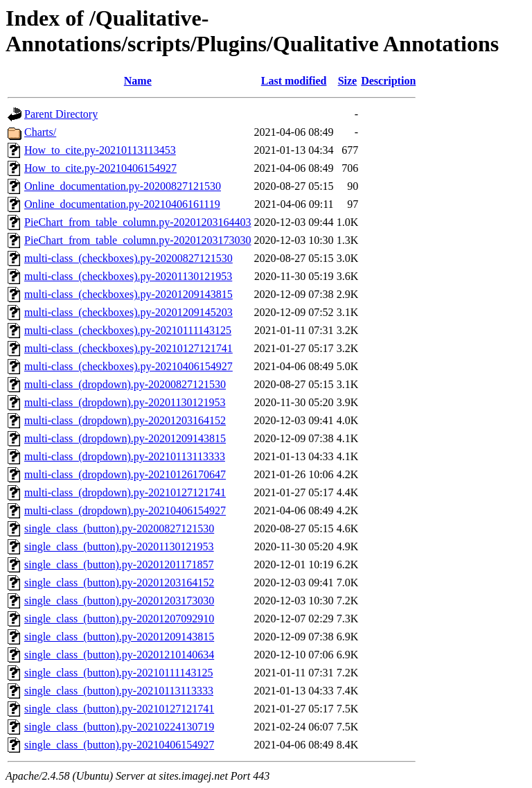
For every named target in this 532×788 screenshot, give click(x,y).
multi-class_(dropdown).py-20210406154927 (125, 510)
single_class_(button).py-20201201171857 (119, 564)
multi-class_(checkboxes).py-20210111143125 (128, 330)
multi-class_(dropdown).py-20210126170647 (125, 474)
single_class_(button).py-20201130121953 (119, 546)
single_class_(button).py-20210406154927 (119, 745)
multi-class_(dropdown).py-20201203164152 (125, 420)
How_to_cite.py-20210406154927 (100, 168)
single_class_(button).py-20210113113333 (119, 691)
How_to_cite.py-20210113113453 (100, 150)
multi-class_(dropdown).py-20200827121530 (125, 384)
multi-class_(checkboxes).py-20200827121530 (128, 258)
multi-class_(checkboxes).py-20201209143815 (128, 294)
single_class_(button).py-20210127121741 (119, 709)
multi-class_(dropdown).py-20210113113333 (125, 456)
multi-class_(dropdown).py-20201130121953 (125, 402)
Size (348, 81)
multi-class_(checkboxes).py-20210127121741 (128, 348)
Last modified (294, 81)
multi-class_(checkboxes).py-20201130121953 (128, 276)
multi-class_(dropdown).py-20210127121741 (125, 492)
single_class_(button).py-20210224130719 (119, 727)
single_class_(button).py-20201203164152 (119, 583)
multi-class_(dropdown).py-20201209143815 (125, 438)
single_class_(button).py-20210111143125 (118, 673)
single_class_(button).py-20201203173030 (119, 601)
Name (138, 81)
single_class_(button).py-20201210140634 (119, 655)
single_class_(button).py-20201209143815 (119, 637)
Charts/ (40, 132)
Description (388, 81)
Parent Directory (61, 114)
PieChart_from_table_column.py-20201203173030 (138, 240)
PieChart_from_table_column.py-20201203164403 (138, 222)
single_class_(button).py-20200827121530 (119, 528)
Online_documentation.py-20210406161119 (122, 204)
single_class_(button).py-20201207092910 (119, 619)
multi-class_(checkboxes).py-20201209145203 (128, 312)
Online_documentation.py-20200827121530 (123, 186)
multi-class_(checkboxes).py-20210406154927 (128, 366)
